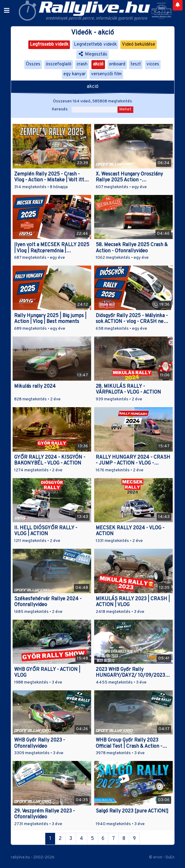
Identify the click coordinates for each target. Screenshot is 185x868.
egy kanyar (74, 74)
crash (82, 64)
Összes (33, 64)
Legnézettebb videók (95, 45)
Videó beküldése (139, 45)
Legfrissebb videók (49, 45)
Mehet (125, 110)
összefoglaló (59, 64)
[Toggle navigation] (7, 11)
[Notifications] (178, 5)
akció (98, 64)
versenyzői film (106, 74)
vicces (153, 64)
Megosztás (92, 54)
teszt (136, 64)
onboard (117, 64)
